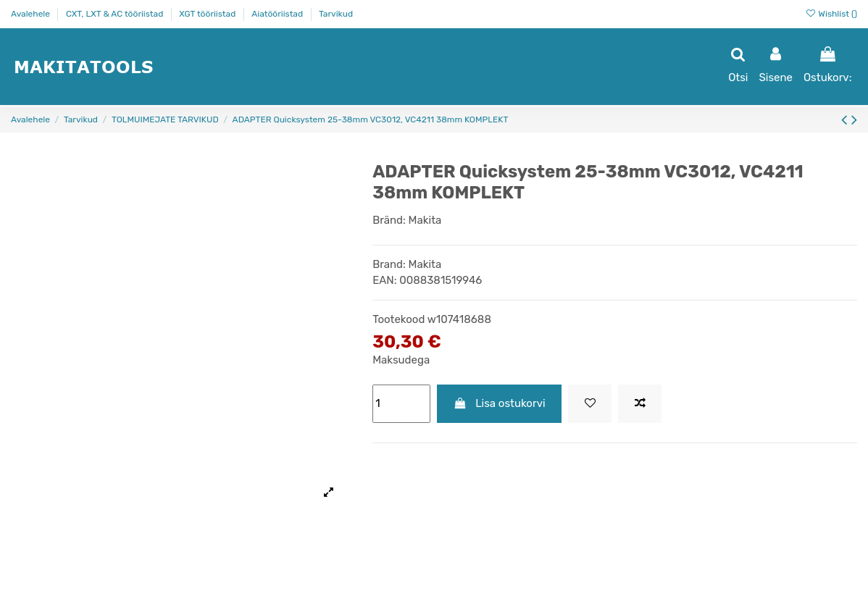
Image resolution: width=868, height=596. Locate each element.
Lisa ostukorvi (500, 403)
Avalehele (32, 14)
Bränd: (389, 220)
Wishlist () (831, 14)
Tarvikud (336, 14)
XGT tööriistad (208, 14)
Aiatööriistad (278, 14)
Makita (425, 220)
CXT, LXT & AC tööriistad (116, 14)
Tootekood (398, 319)
